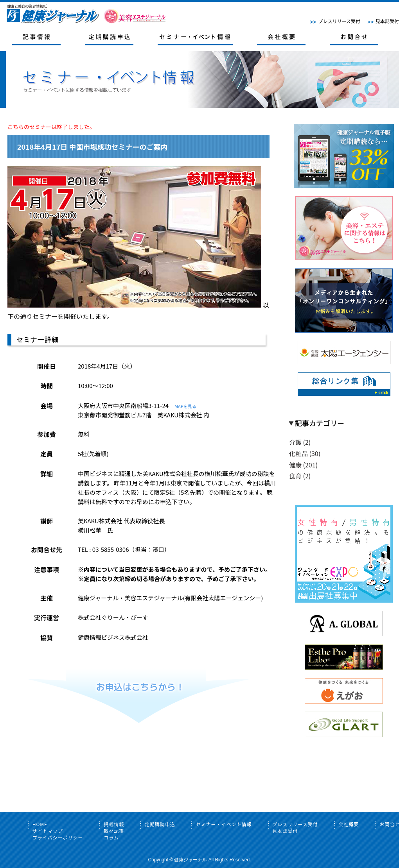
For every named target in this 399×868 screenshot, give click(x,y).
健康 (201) (303, 465)
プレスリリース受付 (339, 21)
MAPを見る (185, 406)
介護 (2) (300, 442)
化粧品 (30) (305, 453)
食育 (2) (300, 476)
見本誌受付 (387, 21)
